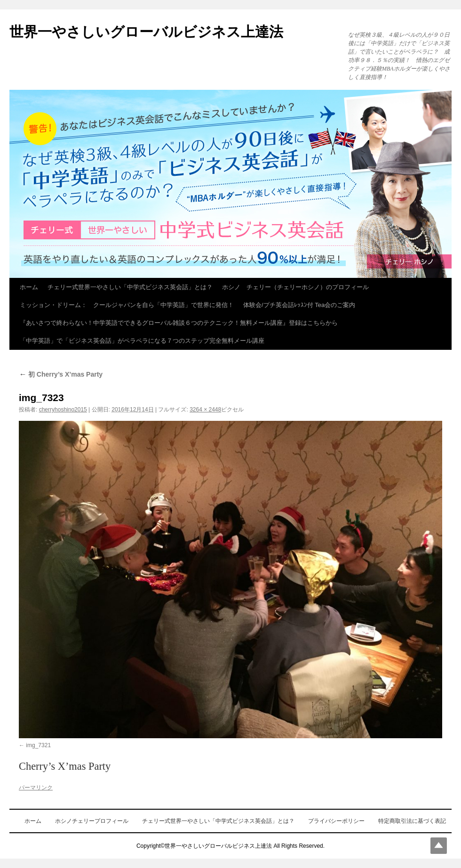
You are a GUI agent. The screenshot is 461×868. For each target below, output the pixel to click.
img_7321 (38, 745)
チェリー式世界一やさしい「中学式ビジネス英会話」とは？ (130, 287)
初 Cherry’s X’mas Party (61, 374)
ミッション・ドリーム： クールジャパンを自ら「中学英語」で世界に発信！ (127, 305)
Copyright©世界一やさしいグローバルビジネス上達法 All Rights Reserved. (230, 846)
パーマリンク (36, 788)
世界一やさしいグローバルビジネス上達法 (146, 32)
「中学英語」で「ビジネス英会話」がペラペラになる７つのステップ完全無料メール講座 (142, 341)
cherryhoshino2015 (63, 410)
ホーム (29, 287)
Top (439, 846)
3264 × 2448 (205, 410)
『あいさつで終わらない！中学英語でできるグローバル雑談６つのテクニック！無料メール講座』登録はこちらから (179, 323)
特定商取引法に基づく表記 (412, 821)
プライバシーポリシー (336, 821)
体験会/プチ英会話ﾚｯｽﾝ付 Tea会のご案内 (299, 305)
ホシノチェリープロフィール (92, 821)
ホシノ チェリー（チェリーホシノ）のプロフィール (295, 287)
